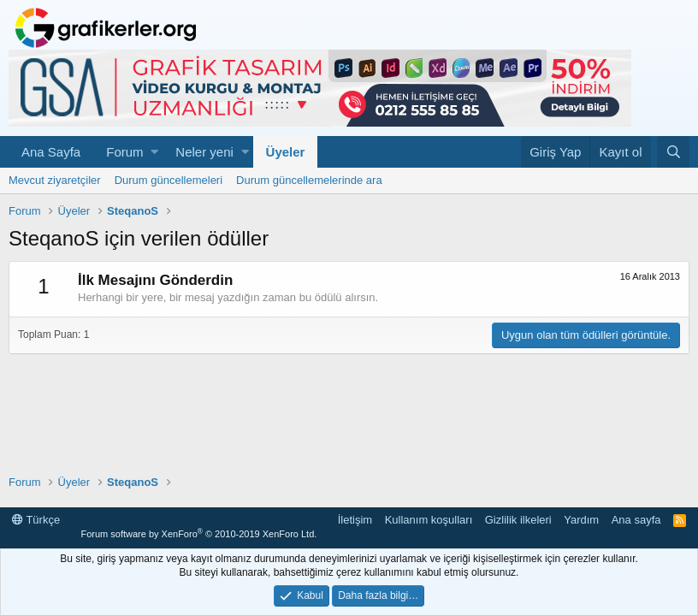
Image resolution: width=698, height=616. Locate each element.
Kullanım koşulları (429, 520)
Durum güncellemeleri (169, 180)
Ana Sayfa (51, 152)
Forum (124, 152)
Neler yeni (204, 152)
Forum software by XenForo (198, 534)
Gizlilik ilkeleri (518, 520)
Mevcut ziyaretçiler (55, 180)
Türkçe (36, 520)
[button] (154, 152)
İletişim (355, 520)
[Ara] (673, 152)
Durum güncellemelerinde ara (309, 180)
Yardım (581, 520)
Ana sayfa (636, 520)
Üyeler (286, 152)
